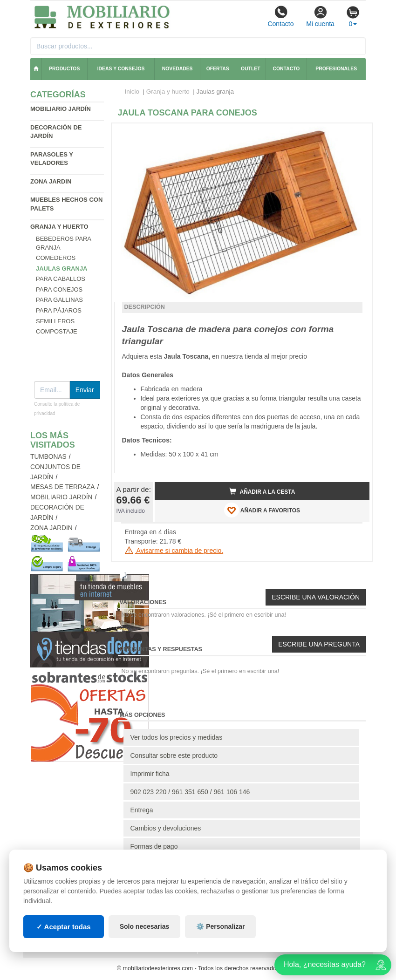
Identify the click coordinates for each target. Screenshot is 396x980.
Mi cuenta (320, 16)
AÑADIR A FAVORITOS (262, 510)
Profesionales (336, 69)
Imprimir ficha (150, 774)
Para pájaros (59, 310)
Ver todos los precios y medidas (177, 737)
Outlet (251, 69)
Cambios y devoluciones (166, 828)
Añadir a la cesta (262, 491)
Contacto (280, 16)
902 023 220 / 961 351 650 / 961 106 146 (190, 792)
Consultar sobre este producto (174, 755)
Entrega (142, 810)
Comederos (56, 258)
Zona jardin (51, 181)
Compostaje (57, 331)
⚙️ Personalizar (220, 926)
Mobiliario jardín (61, 109)
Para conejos (59, 289)
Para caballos (61, 279)
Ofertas (218, 69)
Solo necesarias (145, 926)
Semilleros (55, 321)
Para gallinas (59, 300)
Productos (64, 69)
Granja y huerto (59, 227)
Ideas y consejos (121, 69)
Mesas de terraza (63, 487)
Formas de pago (154, 846)
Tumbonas (48, 457)
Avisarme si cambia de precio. (174, 551)
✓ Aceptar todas (64, 927)
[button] (354, 134)
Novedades (178, 69)
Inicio (132, 92)
